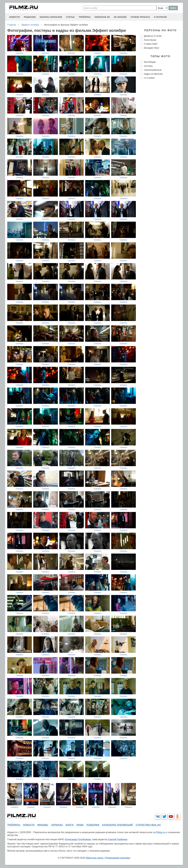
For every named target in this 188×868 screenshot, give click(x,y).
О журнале (160, 17)
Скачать (20, 53)
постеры (148, 66)
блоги (69, 825)
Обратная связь (95, 858)
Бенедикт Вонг (152, 48)
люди (80, 825)
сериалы (57, 825)
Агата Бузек (150, 40)
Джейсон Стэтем (153, 36)
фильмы (43, 825)
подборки (93, 825)
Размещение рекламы (118, 858)
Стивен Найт (151, 44)
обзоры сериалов (51, 17)
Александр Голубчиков (78, 839)
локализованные (153, 70)
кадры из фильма (153, 74)
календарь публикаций (117, 825)
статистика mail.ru (148, 825)
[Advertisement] (162, 129)
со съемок (149, 78)
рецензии (30, 17)
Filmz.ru (160, 832)
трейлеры (85, 17)
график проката (140, 17)
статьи (70, 17)
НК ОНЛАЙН (120, 17)
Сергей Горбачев (118, 839)
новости (15, 17)
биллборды (150, 62)
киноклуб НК (102, 17)
